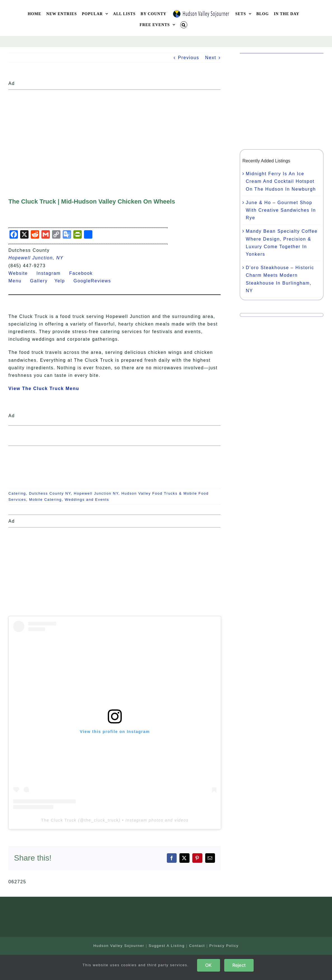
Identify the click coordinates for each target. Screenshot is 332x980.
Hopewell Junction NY (96, 493)
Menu (18, 281)
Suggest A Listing (167, 946)
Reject (239, 965)
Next (211, 58)
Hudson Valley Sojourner (119, 946)
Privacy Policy (224, 946)
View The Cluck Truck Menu (44, 388)
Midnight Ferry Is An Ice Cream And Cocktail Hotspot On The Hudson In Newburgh (281, 181)
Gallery (42, 281)
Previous (189, 58)
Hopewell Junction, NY (36, 258)
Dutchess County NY (50, 493)
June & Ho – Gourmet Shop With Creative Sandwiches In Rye (281, 210)
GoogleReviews (96, 281)
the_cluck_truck (101, 820)
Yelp (63, 281)
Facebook (84, 273)
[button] (184, 25)
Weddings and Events (87, 500)
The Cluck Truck (59, 820)
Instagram (52, 273)
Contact (197, 946)
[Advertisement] (114, 132)
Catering (17, 493)
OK (208, 965)
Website (22, 273)
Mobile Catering (45, 500)
